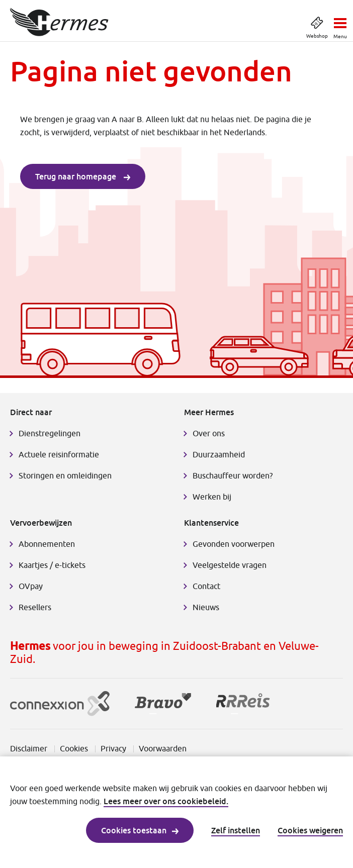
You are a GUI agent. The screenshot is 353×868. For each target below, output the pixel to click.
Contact (206, 586)
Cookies (74, 748)
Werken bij (212, 497)
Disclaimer (29, 748)
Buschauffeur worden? (233, 475)
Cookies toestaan (140, 830)
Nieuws (206, 607)
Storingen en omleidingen (65, 475)
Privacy (113, 748)
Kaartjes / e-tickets (52, 565)
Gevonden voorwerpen (234, 544)
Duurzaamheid (219, 454)
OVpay (31, 586)
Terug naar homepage (83, 176)
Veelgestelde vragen (230, 565)
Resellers (35, 607)
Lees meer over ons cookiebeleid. (166, 801)
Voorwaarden (163, 748)
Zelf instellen (236, 830)
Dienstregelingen (50, 433)
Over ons (209, 433)
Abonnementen (47, 544)
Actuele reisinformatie (59, 454)
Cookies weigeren (310, 830)
